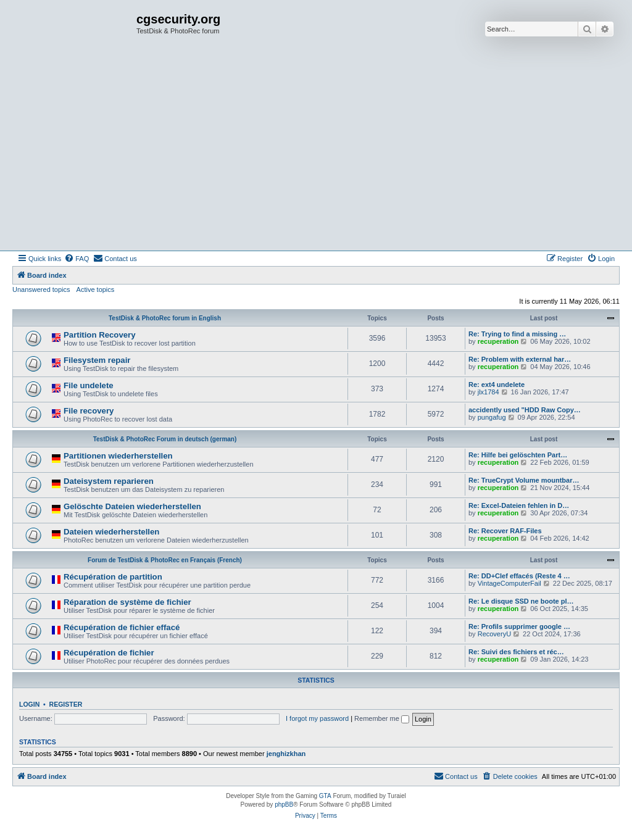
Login (29, 704)
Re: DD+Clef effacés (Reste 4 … (519, 576)
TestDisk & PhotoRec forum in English (165, 318)
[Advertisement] (316, 158)
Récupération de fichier (109, 653)
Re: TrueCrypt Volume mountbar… (524, 480)
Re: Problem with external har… (520, 359)
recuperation (498, 341)
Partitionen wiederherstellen (118, 456)
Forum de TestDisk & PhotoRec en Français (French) (165, 560)
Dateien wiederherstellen (111, 532)
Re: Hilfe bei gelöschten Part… (518, 455)
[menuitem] (77, 259)
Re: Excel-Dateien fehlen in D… (519, 505)
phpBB (284, 805)
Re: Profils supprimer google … (519, 626)
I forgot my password (317, 718)
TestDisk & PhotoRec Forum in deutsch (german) (165, 439)
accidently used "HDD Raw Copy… (525, 410)
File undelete (89, 385)
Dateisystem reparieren (109, 481)
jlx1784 (489, 392)
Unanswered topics (41, 289)
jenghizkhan (286, 754)
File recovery (89, 411)
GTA (325, 796)
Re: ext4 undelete (497, 385)
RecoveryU (494, 634)
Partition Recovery (100, 335)
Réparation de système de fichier (127, 602)
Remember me (382, 718)
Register (66, 704)
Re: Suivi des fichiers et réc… (516, 652)
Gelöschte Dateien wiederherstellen (132, 506)
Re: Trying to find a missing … (517, 334)
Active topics (96, 289)
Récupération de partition (113, 577)
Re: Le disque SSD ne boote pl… (521, 601)
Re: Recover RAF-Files (505, 531)
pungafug (492, 417)
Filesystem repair (97, 360)
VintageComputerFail (509, 583)
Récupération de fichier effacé (122, 627)
